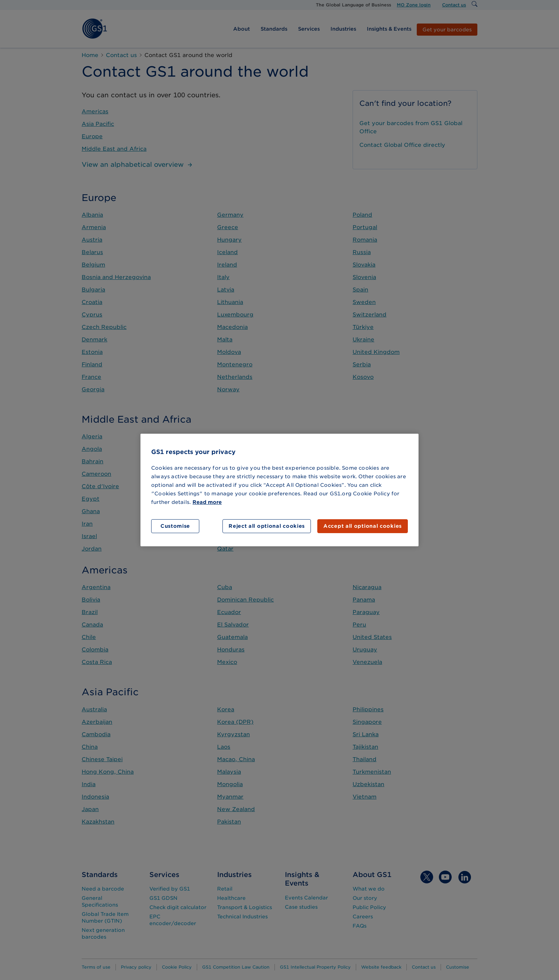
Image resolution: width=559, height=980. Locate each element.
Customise (175, 526)
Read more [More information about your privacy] (207, 502)
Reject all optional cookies (267, 526)
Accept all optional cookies (363, 526)
